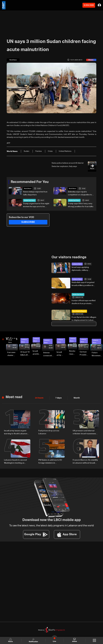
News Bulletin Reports (79, 311)
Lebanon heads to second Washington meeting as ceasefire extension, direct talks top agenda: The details (17, 461)
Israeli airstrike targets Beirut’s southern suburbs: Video (37, 353)
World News (28, 189)
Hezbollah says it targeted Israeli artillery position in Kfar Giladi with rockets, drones (83, 284)
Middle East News (29, 200)
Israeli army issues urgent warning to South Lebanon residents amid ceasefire (16, 432)
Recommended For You (30, 182)
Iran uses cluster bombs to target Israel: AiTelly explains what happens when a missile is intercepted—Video (13, 354)
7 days (58, 398)
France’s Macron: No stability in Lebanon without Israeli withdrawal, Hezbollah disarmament (85, 461)
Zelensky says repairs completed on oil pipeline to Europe (80, 194)
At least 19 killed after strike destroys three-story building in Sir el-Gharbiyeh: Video (25, 354)
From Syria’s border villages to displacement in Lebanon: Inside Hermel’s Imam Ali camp (84, 319)
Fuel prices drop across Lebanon (49, 432)
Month (76, 398)
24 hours (39, 398)
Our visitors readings (69, 257)
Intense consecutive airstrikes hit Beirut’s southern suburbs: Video (49, 354)
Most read (14, 397)
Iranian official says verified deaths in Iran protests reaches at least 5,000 (84, 302)
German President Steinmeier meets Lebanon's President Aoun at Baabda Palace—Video (84, 353)
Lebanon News (77, 264)
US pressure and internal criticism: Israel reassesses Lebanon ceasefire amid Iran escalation (85, 432)
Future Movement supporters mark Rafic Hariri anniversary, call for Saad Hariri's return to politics (97, 354)
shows (74, 640)
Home (11, 640)
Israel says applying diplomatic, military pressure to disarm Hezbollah (80, 269)
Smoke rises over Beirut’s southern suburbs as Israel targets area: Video (73, 353)
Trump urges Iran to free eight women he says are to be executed (36, 205)
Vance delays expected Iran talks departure (35, 193)
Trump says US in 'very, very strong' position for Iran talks (81, 205)
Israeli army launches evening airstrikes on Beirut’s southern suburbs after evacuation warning (61, 354)
